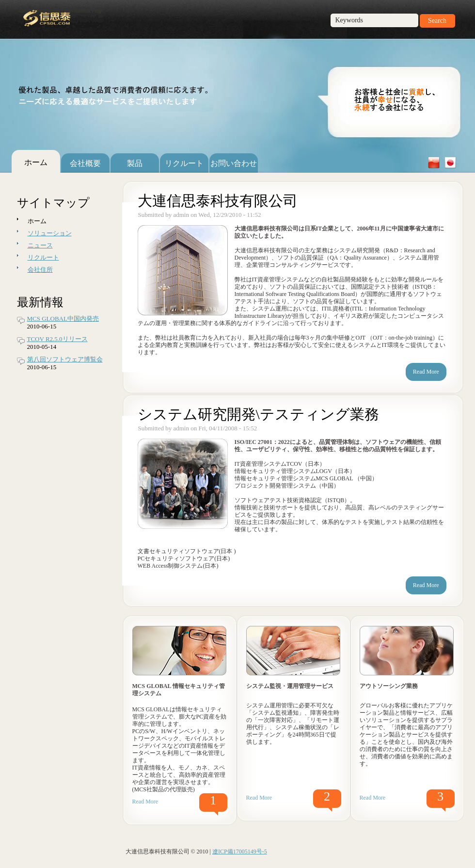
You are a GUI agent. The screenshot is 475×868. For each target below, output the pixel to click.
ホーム (37, 221)
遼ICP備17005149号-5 (240, 852)
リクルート (43, 257)
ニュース (40, 245)
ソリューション (50, 233)
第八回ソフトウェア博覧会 (65, 359)
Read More (145, 802)
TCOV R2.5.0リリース (57, 339)
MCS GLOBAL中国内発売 (63, 319)
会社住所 (40, 270)
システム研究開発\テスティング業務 (258, 414)
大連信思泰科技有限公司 (218, 201)
